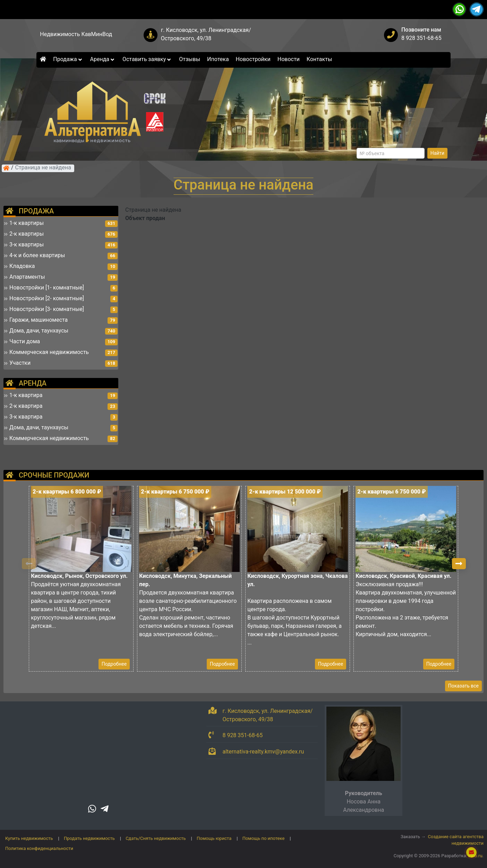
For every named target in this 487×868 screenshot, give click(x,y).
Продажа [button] (68, 59)
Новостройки (253, 59)
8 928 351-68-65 (421, 38)
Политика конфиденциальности (39, 848)
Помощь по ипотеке (264, 838)
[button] (459, 564)
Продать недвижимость (89, 838)
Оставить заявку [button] (147, 59)
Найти (438, 153)
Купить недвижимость (29, 838)
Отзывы (190, 59)
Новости (289, 59)
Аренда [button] (103, 59)
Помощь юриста (214, 838)
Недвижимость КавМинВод (76, 34)
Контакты (319, 59)
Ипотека (218, 59)
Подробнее (114, 664)
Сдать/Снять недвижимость (156, 838)
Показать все (463, 686)
